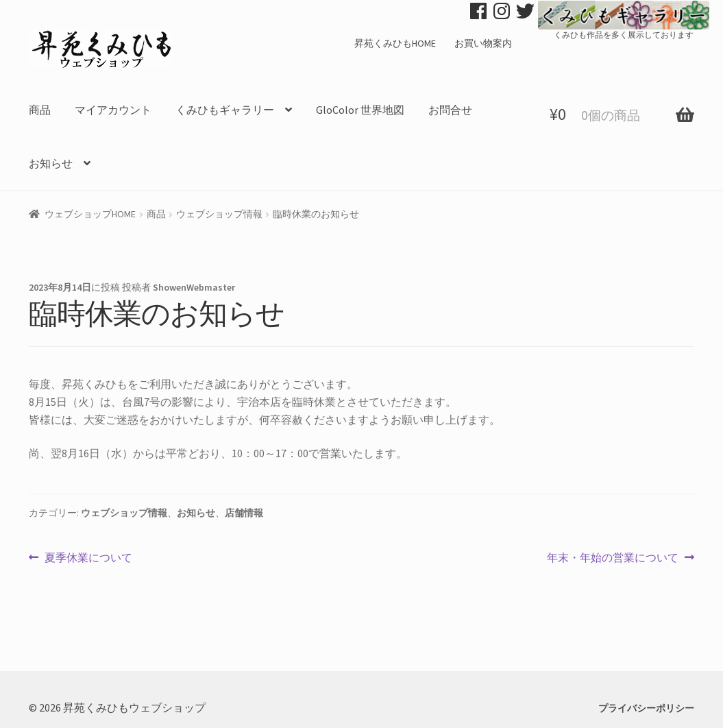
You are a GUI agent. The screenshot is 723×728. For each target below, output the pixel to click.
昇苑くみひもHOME (395, 43)
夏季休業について (88, 558)
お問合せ (450, 110)
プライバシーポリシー (646, 708)
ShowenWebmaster (194, 287)
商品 (40, 110)
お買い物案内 (483, 43)
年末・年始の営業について (613, 558)
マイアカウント (113, 110)
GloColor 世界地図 (360, 110)
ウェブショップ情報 (219, 214)
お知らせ (51, 163)
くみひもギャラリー (225, 110)
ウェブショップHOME (90, 214)
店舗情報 (244, 513)
